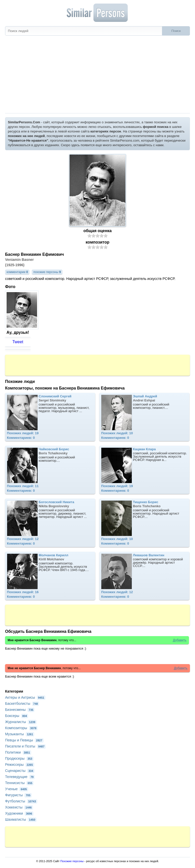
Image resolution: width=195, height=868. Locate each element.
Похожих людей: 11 (23, 486)
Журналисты (21, 722)
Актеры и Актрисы (25, 697)
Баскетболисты (22, 704)
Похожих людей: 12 (23, 539)
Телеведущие (20, 777)
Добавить (180, 640)
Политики (18, 752)
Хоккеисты (19, 807)
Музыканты (20, 734)
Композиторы (21, 728)
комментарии (17, 272)
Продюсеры (19, 758)
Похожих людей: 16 (23, 592)
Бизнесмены (20, 710)
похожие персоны (47, 272)
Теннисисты (19, 783)
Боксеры (17, 716)
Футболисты (21, 801)
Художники (19, 813)
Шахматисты (21, 819)
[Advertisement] (97, 75)
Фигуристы (18, 795)
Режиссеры (20, 765)
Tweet (18, 342)
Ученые (17, 789)
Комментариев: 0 (21, 438)
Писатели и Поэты (25, 746)
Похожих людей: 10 (117, 433)
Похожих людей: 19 (23, 433)
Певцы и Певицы (24, 740)
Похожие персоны (72, 861)
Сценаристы (20, 771)
